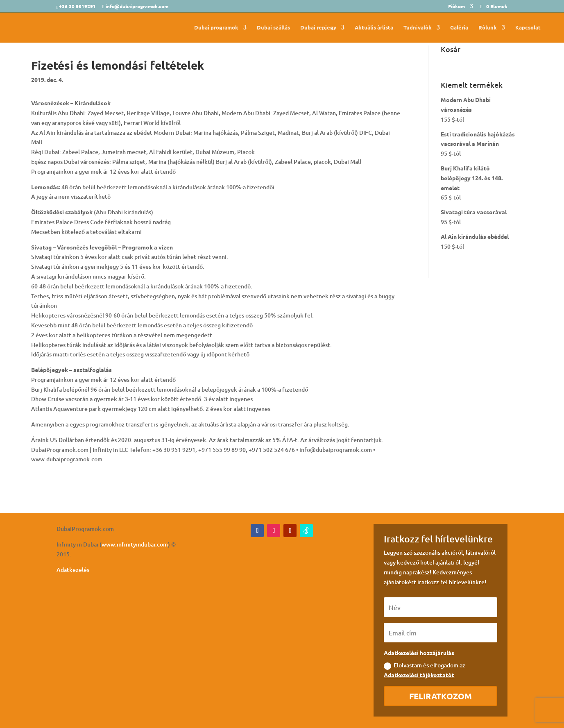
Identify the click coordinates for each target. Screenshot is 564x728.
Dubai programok (216, 28)
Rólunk (488, 28)
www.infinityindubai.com (135, 544)
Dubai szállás (273, 28)
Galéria (459, 28)
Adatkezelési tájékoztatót (419, 675)
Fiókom (456, 7)
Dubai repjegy (318, 28)
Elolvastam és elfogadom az (425, 670)
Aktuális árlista (374, 28)
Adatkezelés (73, 570)
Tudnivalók (418, 28)
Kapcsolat (528, 28)
